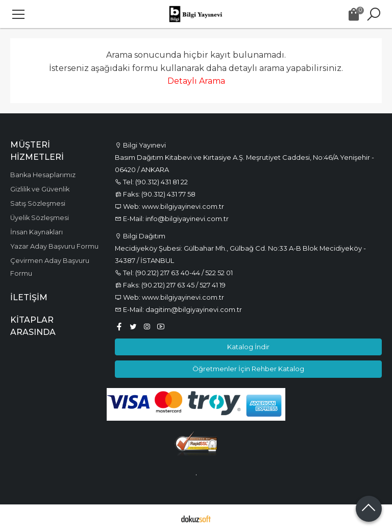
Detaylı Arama (196, 81)
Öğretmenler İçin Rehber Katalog (248, 369)
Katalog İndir (248, 347)
